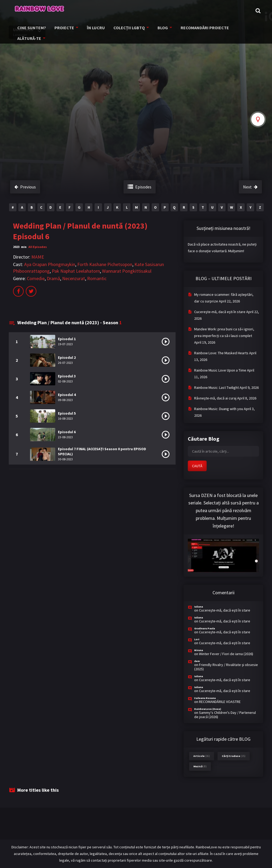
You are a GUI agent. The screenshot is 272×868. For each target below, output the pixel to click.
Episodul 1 (67, 339)
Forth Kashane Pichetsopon (105, 264)
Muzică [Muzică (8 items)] (200, 766)
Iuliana (199, 607)
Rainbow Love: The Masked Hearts (221, 353)
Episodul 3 (67, 376)
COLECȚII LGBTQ (124, 29)
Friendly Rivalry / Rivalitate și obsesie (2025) (226, 667)
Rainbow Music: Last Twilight (216, 387)
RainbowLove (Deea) (208, 709)
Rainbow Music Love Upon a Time (220, 370)
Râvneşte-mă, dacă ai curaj (215, 398)
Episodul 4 (67, 395)
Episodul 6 (67, 432)
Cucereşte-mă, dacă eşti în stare (220, 312)
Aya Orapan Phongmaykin (50, 264)
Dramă (53, 278)
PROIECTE (62, 29)
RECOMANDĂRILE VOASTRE (220, 702)
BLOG (156, 29)
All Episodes (38, 247)
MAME (38, 257)
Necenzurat (74, 278)
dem (197, 661)
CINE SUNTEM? (31, 29)
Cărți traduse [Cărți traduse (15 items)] (234, 756)
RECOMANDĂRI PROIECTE (197, 29)
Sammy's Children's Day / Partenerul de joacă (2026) (225, 715)
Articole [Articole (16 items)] (202, 756)
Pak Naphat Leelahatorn (76, 271)
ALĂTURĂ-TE (239, 29)
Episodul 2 (67, 357)
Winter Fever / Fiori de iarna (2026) (226, 654)
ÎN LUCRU (92, 29)
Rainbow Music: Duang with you (219, 409)
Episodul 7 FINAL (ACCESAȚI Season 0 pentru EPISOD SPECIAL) (102, 451)
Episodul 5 (67, 413)
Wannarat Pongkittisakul (127, 271)
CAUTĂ (197, 466)
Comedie (36, 278)
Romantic (97, 278)
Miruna (199, 650)
